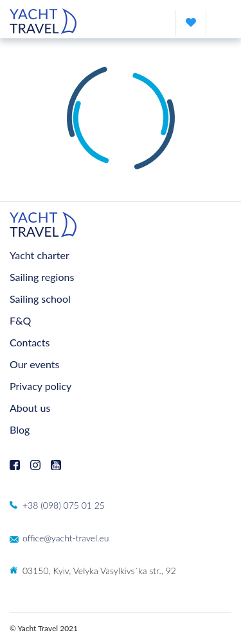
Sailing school (40, 299)
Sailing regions (42, 277)
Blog (20, 429)
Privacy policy (40, 386)
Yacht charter (40, 255)
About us (30, 408)
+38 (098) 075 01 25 (64, 505)
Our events (34, 364)
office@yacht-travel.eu (66, 538)
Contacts (30, 342)
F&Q (20, 320)
